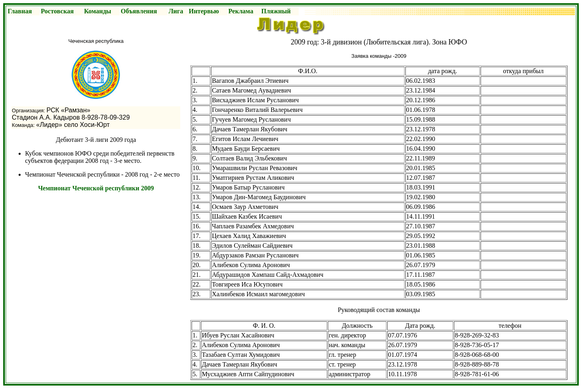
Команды (98, 11)
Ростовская (57, 11)
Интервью (204, 11)
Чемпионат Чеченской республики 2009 (96, 188)
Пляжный (276, 11)
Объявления (139, 11)
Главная (20, 11)
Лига (176, 11)
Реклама (241, 11)
